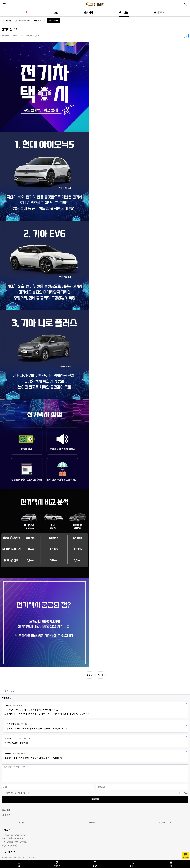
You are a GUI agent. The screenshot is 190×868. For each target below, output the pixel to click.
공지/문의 (159, 12)
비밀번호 (0, 765)
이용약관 (92, 822)
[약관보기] (25, 793)
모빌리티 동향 (40, 20)
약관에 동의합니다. (11, 793)
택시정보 (124, 12)
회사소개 (6, 810)
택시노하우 (7, 20)
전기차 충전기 (8, 689)
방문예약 (88, 12)
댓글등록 (95, 799)
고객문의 (21, 822)
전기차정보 (53, 20)
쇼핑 (56, 12)
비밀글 (184, 793)
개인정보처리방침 (165, 822)
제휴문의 (6, 815)
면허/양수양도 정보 (23, 20)
